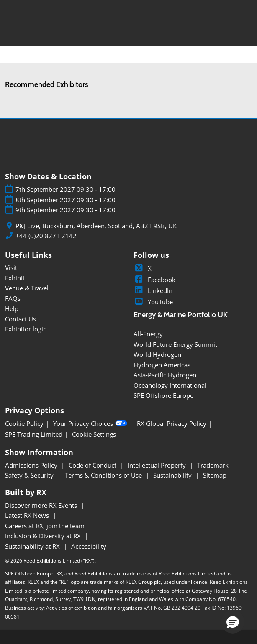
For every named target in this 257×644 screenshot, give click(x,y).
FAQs (13, 298)
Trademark (214, 465)
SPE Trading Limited (34, 434)
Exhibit (15, 278)
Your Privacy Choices (90, 424)
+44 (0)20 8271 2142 (46, 236)
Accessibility (89, 546)
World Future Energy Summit (175, 344)
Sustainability (173, 475)
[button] (233, 622)
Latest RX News (28, 515)
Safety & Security (30, 475)
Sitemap (215, 475)
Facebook (154, 280)
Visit (11, 267)
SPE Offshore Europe (163, 395)
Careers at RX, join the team (46, 526)
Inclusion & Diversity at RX (44, 536)
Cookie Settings (94, 434)
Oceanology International (170, 385)
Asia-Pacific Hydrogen (165, 375)
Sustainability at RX (33, 546)
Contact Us (21, 319)
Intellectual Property (158, 465)
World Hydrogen (157, 354)
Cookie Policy (24, 424)
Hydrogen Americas (162, 365)
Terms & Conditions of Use (104, 475)
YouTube (153, 302)
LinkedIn (153, 290)
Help (12, 308)
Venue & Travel (27, 288)
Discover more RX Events (42, 505)
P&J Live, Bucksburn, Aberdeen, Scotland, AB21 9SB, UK (96, 226)
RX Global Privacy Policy (172, 424)
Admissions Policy (32, 465)
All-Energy (148, 334)
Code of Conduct (93, 465)
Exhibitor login (26, 329)
